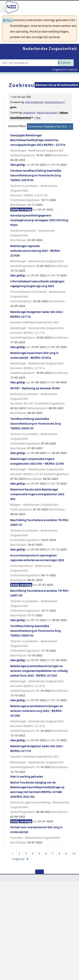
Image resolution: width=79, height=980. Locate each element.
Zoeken (66, 63)
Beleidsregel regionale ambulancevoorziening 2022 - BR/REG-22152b (40, 261)
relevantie (29, 112)
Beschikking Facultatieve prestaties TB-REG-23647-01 (40, 535)
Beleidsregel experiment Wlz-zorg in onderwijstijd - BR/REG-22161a (40, 368)
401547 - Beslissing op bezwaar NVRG (40, 401)
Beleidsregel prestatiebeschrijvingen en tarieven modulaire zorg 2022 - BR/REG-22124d (40, 723)
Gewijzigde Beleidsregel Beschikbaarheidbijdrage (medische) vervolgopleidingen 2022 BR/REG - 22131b (40, 150)
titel (38, 118)
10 (74, 853)
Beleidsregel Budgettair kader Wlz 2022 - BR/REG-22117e (40, 330)
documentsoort (54, 102)
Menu (9, 20)
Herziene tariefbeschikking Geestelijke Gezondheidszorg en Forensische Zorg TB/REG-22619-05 (40, 190)
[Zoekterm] (29, 63)
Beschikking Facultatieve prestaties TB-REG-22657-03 (40, 606)
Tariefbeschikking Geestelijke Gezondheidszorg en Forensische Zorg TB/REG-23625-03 (40, 436)
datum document (47, 112)
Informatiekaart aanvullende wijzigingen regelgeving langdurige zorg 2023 (40, 294)
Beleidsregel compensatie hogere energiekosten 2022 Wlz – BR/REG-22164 (40, 471)
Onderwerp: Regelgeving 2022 (48, 126)
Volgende (18, 859)
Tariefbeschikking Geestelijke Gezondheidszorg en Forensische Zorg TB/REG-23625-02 (40, 643)
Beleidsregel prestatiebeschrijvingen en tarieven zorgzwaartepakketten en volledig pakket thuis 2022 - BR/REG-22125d (40, 683)
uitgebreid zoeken (65, 69)
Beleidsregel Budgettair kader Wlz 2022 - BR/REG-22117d (40, 762)
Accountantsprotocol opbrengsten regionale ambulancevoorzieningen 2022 (40, 570)
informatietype (34, 102)
